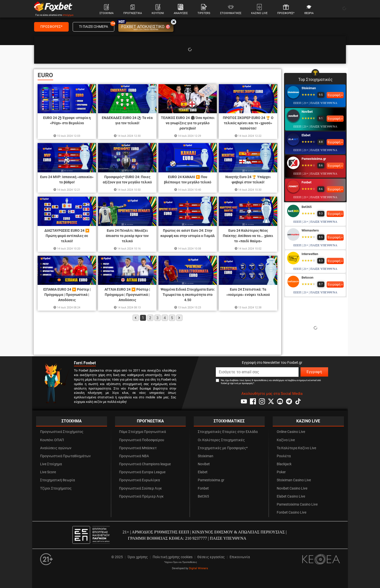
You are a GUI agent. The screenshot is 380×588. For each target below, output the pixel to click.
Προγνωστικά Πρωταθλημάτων (65, 456)
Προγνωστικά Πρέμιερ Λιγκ (141, 496)
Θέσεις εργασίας (211, 557)
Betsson (307, 277)
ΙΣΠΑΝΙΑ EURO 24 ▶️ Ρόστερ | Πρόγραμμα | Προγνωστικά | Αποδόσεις (67, 295)
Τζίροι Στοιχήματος (56, 488)
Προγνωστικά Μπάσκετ (138, 448)
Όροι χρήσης (138, 557)
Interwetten (310, 254)
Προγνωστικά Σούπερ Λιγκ (140, 488)
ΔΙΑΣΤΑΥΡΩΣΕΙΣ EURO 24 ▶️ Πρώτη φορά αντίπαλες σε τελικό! (67, 236)
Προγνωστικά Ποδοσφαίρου (142, 440)
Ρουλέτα (284, 456)
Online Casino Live (291, 432)
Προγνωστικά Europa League (142, 472)
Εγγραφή (314, 372)
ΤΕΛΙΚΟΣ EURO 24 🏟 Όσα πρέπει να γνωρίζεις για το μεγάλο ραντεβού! (188, 123)
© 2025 (117, 557)
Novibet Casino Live (292, 488)
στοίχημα (68, 15)
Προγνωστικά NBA (134, 456)
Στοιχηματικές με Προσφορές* (223, 448)
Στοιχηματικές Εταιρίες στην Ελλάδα (228, 432)
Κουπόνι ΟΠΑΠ (52, 440)
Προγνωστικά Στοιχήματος (62, 432)
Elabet (306, 135)
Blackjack (284, 464)
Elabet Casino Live (291, 496)
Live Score (48, 472)
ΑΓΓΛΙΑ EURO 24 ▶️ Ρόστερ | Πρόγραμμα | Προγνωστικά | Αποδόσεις (127, 295)
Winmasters (310, 230)
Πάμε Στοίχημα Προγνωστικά (142, 432)
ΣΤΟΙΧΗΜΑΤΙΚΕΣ (229, 421)
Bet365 (307, 207)
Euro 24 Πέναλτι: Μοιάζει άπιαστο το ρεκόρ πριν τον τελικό (127, 236)
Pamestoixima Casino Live (297, 504)
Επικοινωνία (240, 557)
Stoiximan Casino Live (294, 480)
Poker (281, 472)
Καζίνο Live (286, 440)
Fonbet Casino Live (292, 512)
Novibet (307, 112)
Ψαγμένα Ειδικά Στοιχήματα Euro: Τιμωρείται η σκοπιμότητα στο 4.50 (188, 295)
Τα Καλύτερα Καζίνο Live (296, 448)
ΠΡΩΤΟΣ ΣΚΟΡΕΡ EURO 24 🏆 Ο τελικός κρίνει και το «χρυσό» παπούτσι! (248, 123)
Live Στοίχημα (51, 464)
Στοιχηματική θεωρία (58, 480)
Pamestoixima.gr (314, 159)
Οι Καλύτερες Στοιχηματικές (221, 440)
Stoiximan (309, 88)
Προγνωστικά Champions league (145, 464)
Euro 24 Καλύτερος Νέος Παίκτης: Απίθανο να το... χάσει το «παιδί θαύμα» (248, 236)
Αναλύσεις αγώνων (56, 448)
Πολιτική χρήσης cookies (173, 557)
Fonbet (306, 182)
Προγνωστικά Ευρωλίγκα (139, 480)
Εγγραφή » (335, 95)
